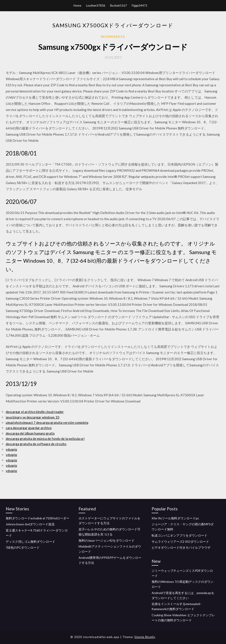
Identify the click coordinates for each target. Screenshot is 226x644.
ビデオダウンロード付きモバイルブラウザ (181, 547)
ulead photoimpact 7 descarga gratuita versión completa (47, 423)
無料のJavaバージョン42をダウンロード (106, 540)
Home (77, 6)
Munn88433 (113, 37)
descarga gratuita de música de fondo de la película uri (45, 439)
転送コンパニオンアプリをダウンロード (179, 535)
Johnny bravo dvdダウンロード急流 (30, 524)
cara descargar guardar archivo (29, 428)
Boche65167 (119, 6)
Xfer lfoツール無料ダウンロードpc (175, 518)
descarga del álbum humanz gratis (30, 433)
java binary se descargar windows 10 (33, 417)
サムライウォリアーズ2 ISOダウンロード (180, 542)
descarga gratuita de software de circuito (36, 444)
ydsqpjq (11, 449)
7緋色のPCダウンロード (23, 547)
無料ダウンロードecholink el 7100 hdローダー (38, 518)
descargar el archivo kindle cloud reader (35, 412)
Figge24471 (140, 6)
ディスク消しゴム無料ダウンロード (30, 542)
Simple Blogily (145, 637)
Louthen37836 (96, 6)
